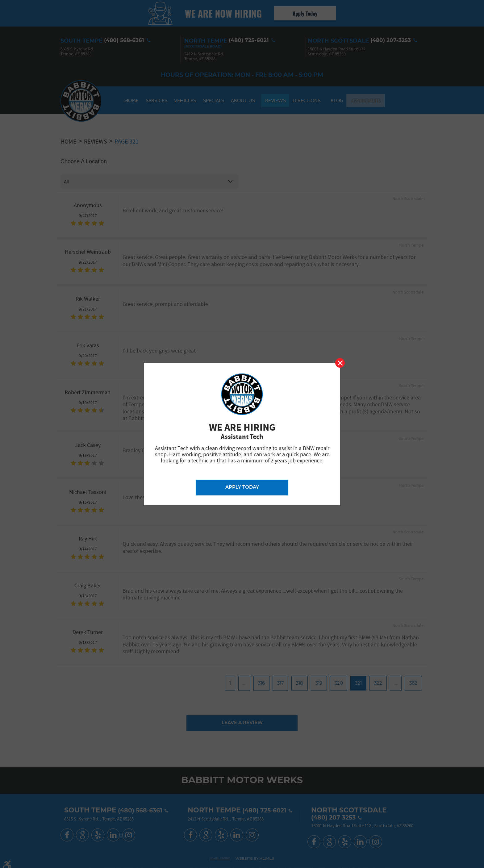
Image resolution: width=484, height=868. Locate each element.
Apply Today (242, 487)
